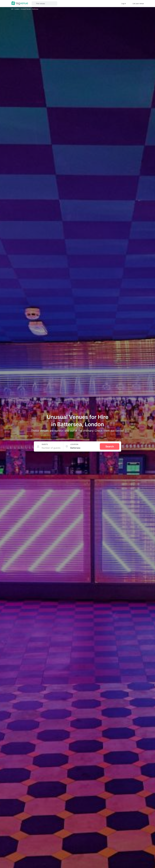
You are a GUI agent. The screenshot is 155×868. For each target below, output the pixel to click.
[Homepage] (20, 3)
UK (12, 9)
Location (77, 444)
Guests (44, 444)
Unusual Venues (25, 9)
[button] (44, 4)
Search (110, 446)
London (17, 9)
